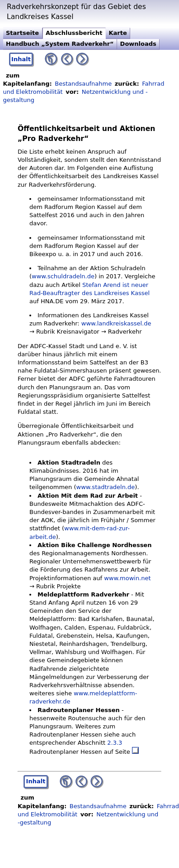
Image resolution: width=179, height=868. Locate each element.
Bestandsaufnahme (83, 84)
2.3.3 (115, 743)
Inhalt (21, 59)
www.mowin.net (127, 578)
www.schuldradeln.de (63, 276)
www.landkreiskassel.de (116, 323)
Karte (118, 33)
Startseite (22, 33)
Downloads (138, 44)
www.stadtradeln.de (106, 487)
